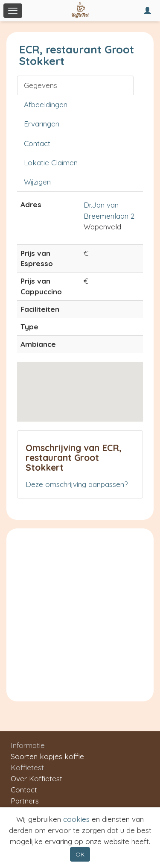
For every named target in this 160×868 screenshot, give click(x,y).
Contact (37, 143)
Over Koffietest (36, 779)
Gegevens (41, 85)
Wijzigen (37, 182)
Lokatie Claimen (51, 163)
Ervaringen (42, 124)
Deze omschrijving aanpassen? (77, 484)
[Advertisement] (80, 613)
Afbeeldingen (46, 104)
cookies (76, 819)
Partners (25, 801)
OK (80, 854)
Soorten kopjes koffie (47, 756)
